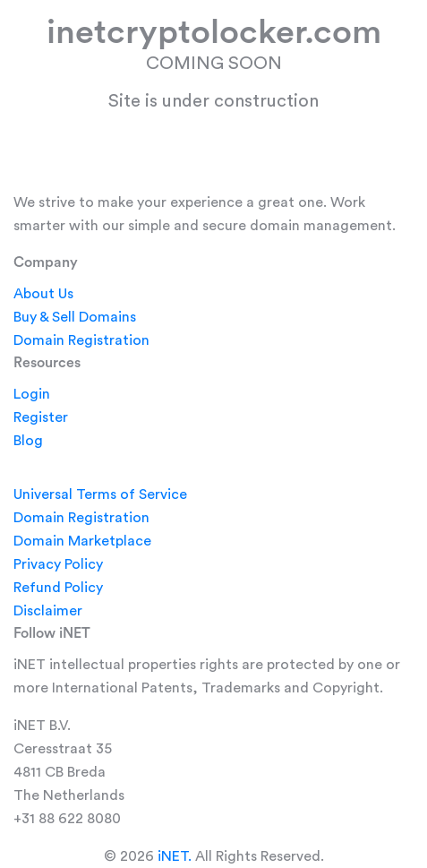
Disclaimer (48, 611)
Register (41, 417)
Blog (28, 441)
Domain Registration (81, 340)
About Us (43, 294)
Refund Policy (58, 588)
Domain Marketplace (82, 541)
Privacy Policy (58, 564)
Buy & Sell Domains (75, 317)
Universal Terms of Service (100, 494)
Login (32, 394)
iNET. (175, 856)
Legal (31, 463)
